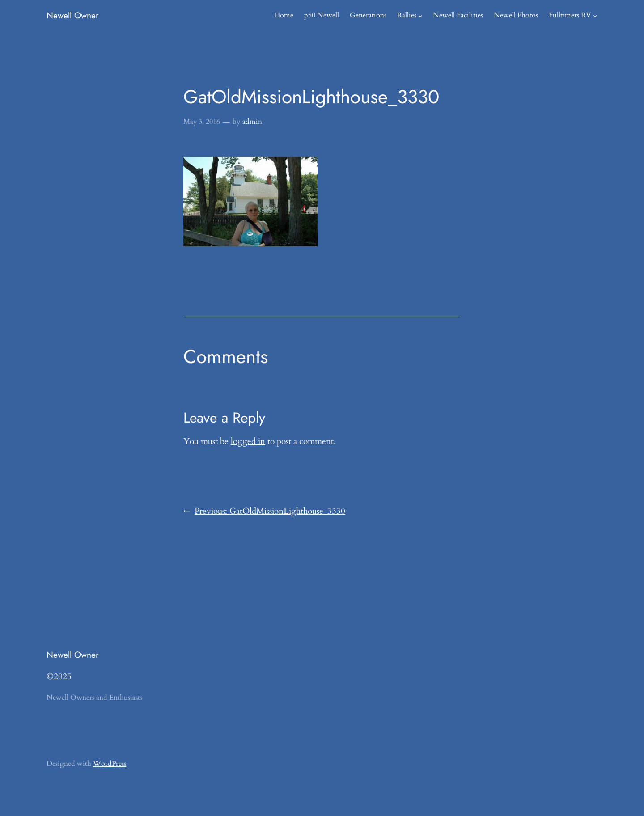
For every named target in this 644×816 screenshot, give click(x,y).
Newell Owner (73, 15)
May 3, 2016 (202, 122)
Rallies (407, 15)
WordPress (110, 764)
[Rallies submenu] (420, 16)
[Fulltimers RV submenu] (595, 16)
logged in (248, 441)
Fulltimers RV (570, 15)
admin (252, 122)
